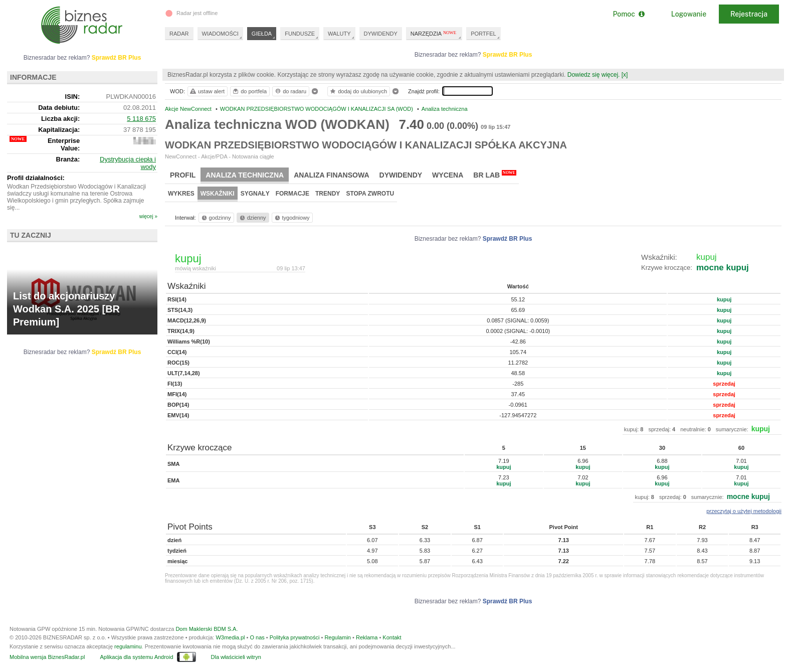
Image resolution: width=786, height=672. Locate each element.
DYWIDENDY (381, 34)
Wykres (181, 194)
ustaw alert (207, 91)
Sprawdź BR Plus (508, 55)
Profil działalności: (36, 178)
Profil (183, 175)
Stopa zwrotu (370, 194)
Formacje (292, 194)
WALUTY (339, 34)
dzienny (252, 218)
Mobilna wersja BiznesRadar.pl (47, 657)
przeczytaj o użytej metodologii (744, 511)
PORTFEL (483, 34)
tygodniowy (291, 218)
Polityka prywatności (295, 637)
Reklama (367, 637)
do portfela (249, 91)
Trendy (328, 194)
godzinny (216, 218)
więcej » (148, 216)
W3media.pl (230, 637)
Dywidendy (401, 175)
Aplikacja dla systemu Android (136, 657)
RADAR (179, 34)
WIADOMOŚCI (220, 34)
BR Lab (495, 175)
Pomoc (628, 14)
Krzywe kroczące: (667, 268)
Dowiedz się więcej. (594, 75)
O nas (257, 637)
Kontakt (392, 637)
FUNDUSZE (300, 34)
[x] (625, 75)
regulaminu (128, 646)
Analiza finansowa (331, 175)
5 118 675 (141, 119)
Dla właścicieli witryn (236, 657)
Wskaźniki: (659, 257)
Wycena (448, 175)
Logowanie (689, 14)
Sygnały (255, 194)
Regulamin (338, 637)
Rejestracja (749, 14)
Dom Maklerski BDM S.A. (207, 629)
